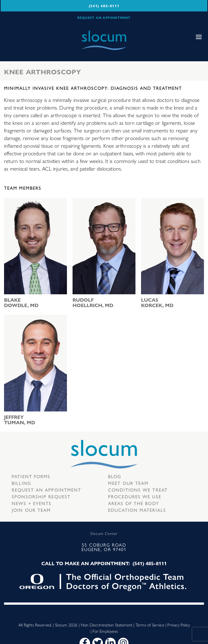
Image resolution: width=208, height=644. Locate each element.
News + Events (32, 503)
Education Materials (137, 510)
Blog (115, 476)
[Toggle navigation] (199, 37)
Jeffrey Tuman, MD (20, 420)
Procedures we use (135, 496)
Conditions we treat (138, 490)
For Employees (105, 631)
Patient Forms (31, 476)
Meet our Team (128, 483)
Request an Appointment (46, 490)
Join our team (31, 510)
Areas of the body (134, 503)
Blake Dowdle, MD (21, 302)
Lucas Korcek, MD (157, 302)
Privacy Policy (179, 625)
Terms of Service (150, 625)
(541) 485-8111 (104, 6)
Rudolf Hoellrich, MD (93, 302)
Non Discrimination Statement (107, 625)
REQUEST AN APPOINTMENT (104, 18)
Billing (21, 483)
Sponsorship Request (41, 496)
